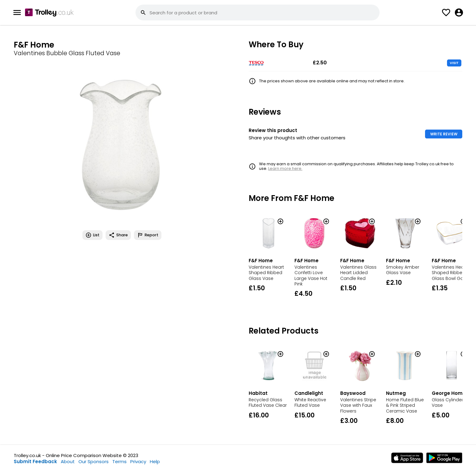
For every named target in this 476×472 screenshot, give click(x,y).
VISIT (454, 63)
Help (155, 461)
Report (148, 235)
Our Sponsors (94, 461)
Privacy (138, 461)
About (68, 461)
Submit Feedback (35, 461)
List (92, 235)
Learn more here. (285, 168)
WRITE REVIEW (444, 134)
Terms (119, 461)
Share (118, 235)
